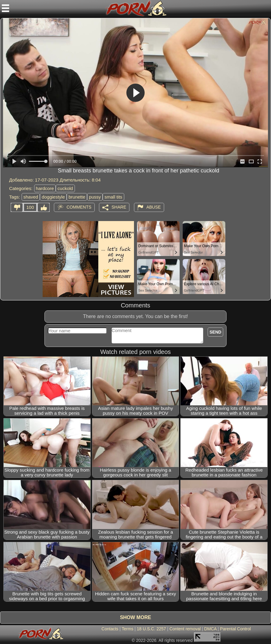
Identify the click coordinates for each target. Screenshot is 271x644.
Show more (135, 617)
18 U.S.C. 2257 (151, 629)
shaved (31, 197)
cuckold (65, 188)
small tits (113, 197)
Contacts (110, 629)
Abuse (154, 207)
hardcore (45, 188)
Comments (79, 207)
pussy (95, 197)
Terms (128, 629)
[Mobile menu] (5, 8)
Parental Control (235, 629)
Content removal (185, 629)
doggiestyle (53, 197)
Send (215, 332)
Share (119, 207)
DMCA (210, 629)
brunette (77, 197)
